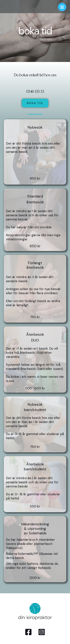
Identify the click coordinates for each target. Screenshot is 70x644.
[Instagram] (42, 632)
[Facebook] (28, 632)
